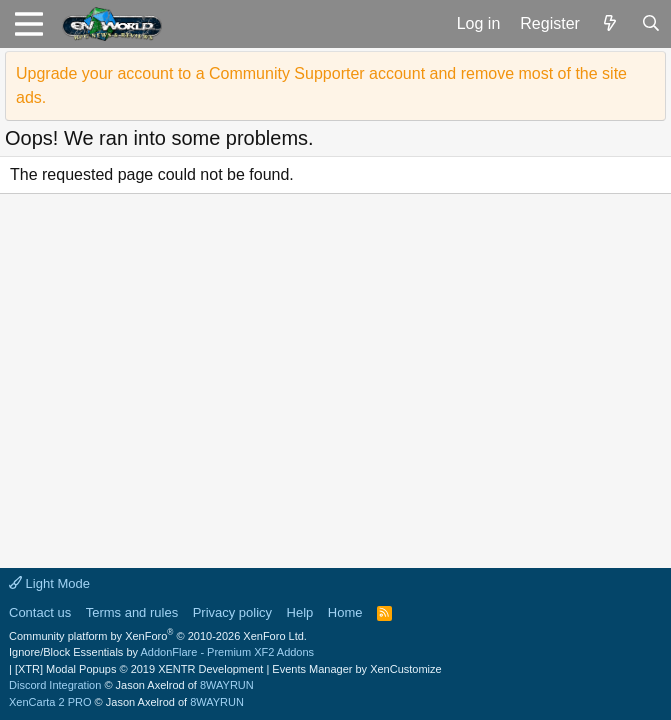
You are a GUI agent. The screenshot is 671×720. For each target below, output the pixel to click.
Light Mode (49, 583)
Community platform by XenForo (158, 636)
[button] (28, 24)
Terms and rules (132, 612)
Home (345, 612)
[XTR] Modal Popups (139, 669)
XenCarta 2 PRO (50, 702)
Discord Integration (55, 685)
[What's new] (610, 24)
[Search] (650, 24)
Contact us (40, 612)
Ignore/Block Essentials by (161, 652)
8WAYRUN (227, 685)
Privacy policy (232, 612)
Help (300, 612)
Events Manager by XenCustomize (356, 669)
